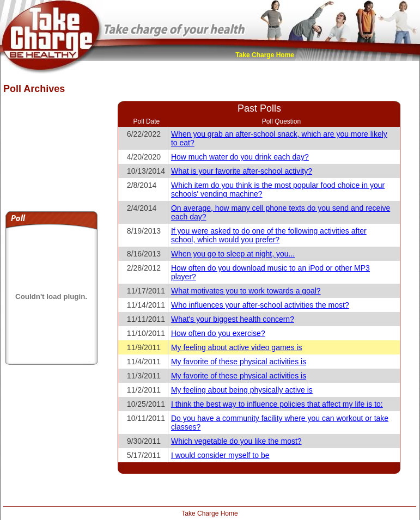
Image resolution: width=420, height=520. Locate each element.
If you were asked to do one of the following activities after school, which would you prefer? (269, 235)
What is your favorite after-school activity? (242, 171)
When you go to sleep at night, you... (233, 254)
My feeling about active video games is (236, 347)
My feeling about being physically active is (242, 390)
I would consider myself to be (220, 455)
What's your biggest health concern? (233, 319)
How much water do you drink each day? (240, 157)
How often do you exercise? (218, 333)
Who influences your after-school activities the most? (260, 305)
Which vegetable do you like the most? (236, 441)
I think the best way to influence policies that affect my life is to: (277, 404)
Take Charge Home (265, 55)
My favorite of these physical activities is (239, 362)
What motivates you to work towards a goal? (246, 291)
